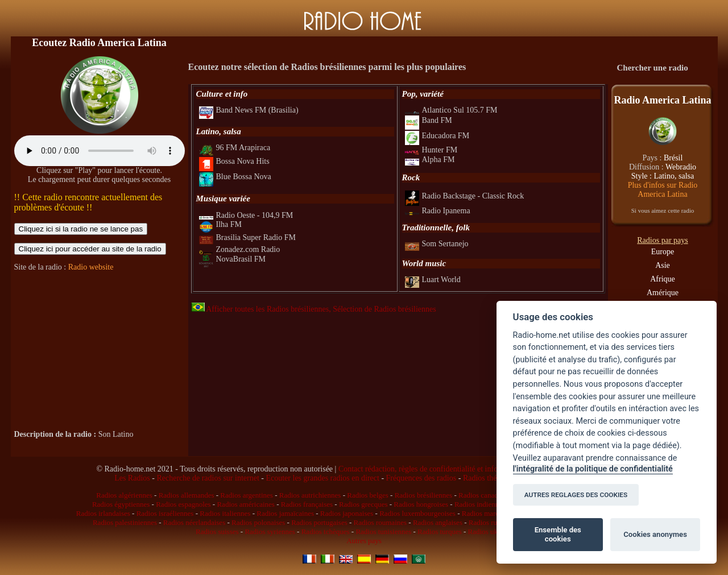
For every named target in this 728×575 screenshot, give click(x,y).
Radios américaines (245, 504)
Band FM (429, 120)
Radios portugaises (319, 522)
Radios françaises (307, 504)
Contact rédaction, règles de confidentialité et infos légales (432, 469)
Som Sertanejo (437, 244)
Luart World (433, 280)
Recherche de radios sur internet (208, 478)
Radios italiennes (225, 513)
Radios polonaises (258, 522)
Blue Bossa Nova (235, 177)
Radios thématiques (494, 478)
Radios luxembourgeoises (417, 513)
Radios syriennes (270, 531)
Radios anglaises (438, 522)
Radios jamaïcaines (285, 513)
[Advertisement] (100, 351)
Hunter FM (431, 150)
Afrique (663, 279)
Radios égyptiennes (121, 504)
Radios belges (368, 495)
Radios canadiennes (488, 495)
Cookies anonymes (655, 534)
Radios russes (489, 522)
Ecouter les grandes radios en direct (322, 478)
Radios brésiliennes (423, 495)
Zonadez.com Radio (240, 249)
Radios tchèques (326, 531)
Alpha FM (430, 160)
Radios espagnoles (183, 504)
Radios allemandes (187, 495)
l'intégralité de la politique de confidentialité (593, 469)
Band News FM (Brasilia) (249, 110)
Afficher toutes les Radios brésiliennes (260, 309)
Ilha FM (221, 224)
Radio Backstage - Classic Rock (465, 196)
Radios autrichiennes (310, 495)
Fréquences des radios (421, 478)
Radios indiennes (480, 504)
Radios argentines (247, 495)
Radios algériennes (124, 495)
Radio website (91, 267)
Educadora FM (437, 136)
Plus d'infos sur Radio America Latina (663, 190)
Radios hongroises (421, 504)
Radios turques (440, 531)
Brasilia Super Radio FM (247, 237)
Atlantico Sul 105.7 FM (451, 110)
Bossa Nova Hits (234, 161)
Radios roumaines (380, 522)
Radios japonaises (347, 513)
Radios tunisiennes (383, 531)
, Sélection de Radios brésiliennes (382, 309)
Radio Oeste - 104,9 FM (246, 215)
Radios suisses (217, 531)
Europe (663, 252)
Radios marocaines (490, 513)
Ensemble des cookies (558, 534)
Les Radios (132, 478)
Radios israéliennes (165, 513)
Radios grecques (363, 504)
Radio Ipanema (438, 211)
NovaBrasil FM (233, 259)
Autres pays (364, 541)
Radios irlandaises (103, 513)
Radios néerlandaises (194, 522)
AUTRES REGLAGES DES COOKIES (576, 495)
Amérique (663, 293)
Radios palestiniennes (125, 522)
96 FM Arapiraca (235, 148)
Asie (663, 265)
